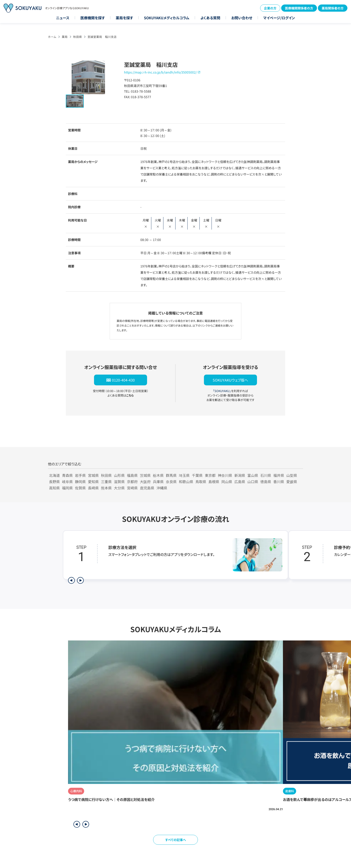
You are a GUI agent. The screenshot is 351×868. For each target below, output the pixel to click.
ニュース (63, 18)
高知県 (54, 488)
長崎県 (93, 488)
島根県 (214, 482)
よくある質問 (210, 18)
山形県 (119, 475)
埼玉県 (184, 475)
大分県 (119, 488)
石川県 (266, 475)
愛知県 (93, 482)
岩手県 (80, 475)
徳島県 (266, 482)
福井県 (279, 475)
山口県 (253, 482)
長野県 (54, 482)
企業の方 (270, 8)
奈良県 (171, 482)
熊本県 (106, 488)
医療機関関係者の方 (299, 8)
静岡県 (80, 482)
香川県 (279, 482)
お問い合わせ (242, 18)
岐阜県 (67, 482)
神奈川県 (225, 475)
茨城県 (145, 475)
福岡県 (67, 488)
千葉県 (197, 475)
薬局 (65, 37)
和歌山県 (186, 482)
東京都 (210, 475)
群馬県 (171, 475)
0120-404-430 (123, 380)
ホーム (52, 37)
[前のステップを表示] (71, 580)
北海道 (54, 475)
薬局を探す (124, 18)
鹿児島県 (147, 488)
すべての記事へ (176, 840)
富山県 (253, 475)
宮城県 (93, 475)
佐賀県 (80, 488)
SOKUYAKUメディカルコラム (167, 18)
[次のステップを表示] (80, 580)
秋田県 (78, 37)
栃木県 (158, 475)
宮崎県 (132, 488)
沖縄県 (162, 488)
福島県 (132, 475)
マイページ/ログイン (279, 18)
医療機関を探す (93, 18)
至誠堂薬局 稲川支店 (102, 37)
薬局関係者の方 (333, 8)
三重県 (106, 482)
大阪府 (145, 482)
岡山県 (227, 482)
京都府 (132, 482)
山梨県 (292, 475)
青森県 (67, 475)
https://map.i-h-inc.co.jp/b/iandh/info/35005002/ (160, 72)
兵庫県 (158, 482)
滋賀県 (119, 482)
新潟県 (240, 475)
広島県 (240, 482)
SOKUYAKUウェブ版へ (230, 380)
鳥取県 (201, 482)
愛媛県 (292, 482)
